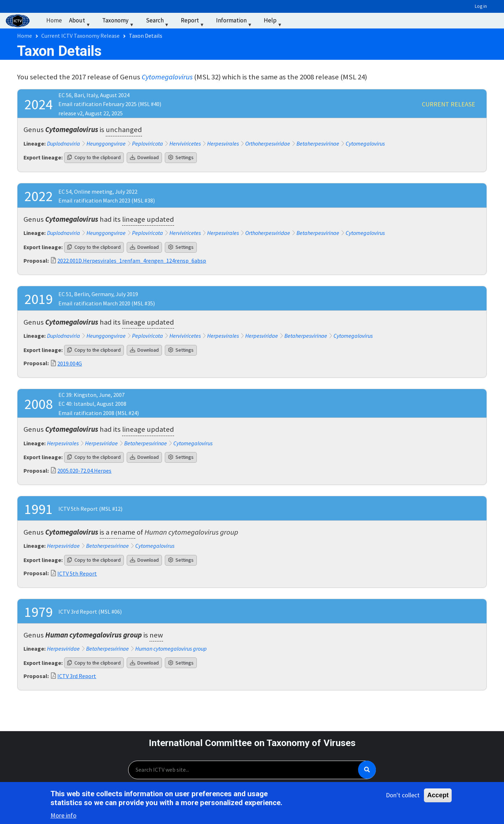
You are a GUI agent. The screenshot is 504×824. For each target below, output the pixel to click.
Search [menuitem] (158, 22)
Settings (181, 157)
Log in (481, 6)
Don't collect (403, 796)
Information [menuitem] (235, 22)
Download (144, 157)
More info (64, 816)
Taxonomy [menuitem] (119, 22)
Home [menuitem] (54, 20)
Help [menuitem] (274, 22)
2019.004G (70, 363)
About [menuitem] (80, 22)
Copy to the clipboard (94, 157)
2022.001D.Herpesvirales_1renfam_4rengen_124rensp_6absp (132, 261)
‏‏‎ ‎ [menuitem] (295, 20)
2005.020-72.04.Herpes (84, 471)
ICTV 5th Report (77, 573)
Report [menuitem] (193, 22)
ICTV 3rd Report (77, 676)
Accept (438, 796)
